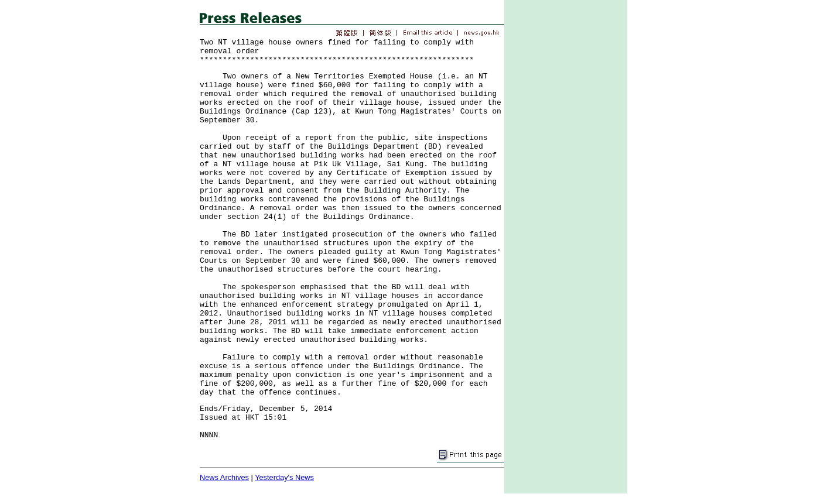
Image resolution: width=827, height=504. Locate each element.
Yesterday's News (284, 477)
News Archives (224, 477)
